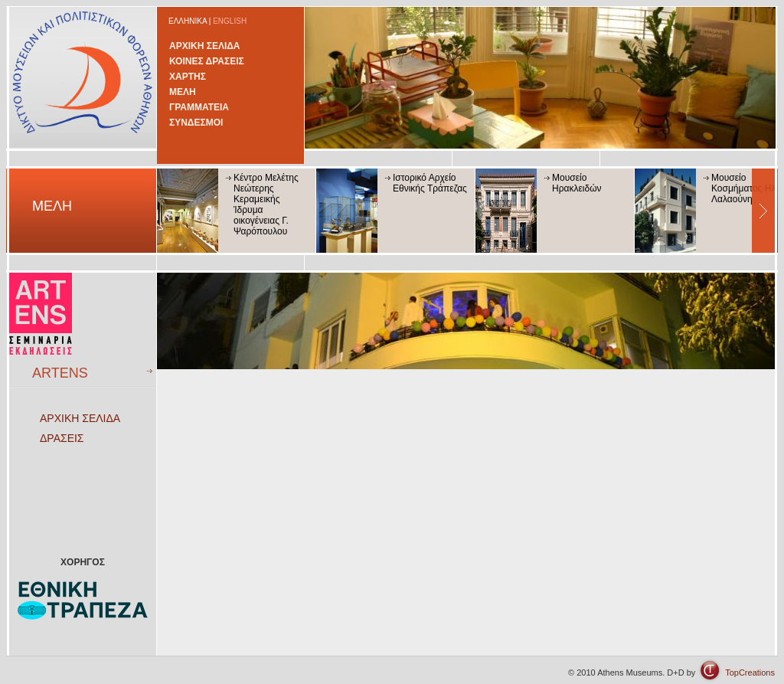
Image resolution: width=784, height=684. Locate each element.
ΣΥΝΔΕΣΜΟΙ (196, 123)
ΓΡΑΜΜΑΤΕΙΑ (199, 107)
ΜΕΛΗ (183, 92)
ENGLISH (230, 21)
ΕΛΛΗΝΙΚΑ (188, 21)
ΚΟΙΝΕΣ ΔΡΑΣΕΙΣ (207, 61)
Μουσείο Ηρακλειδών (577, 183)
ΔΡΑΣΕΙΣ (62, 438)
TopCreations (750, 673)
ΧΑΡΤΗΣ (188, 77)
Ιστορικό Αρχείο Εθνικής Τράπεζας (430, 183)
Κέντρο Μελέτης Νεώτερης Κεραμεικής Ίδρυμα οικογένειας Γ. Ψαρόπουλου (266, 205)
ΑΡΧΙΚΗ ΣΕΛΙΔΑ (205, 46)
